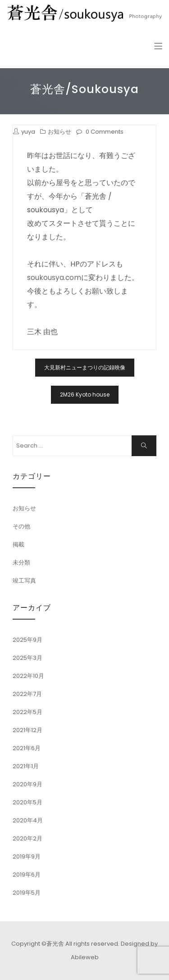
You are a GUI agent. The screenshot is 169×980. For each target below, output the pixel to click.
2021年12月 (27, 730)
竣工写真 (24, 581)
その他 (21, 526)
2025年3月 (27, 658)
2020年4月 (28, 820)
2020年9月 (27, 784)
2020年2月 (27, 838)
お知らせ (59, 132)
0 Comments (105, 132)
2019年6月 (27, 875)
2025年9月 (27, 640)
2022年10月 (28, 676)
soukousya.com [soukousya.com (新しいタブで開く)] (54, 278)
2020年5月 (27, 802)
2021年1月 (26, 766)
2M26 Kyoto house (85, 394)
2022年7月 (27, 694)
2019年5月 (27, 893)
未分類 (21, 562)
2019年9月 (27, 856)
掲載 (18, 544)
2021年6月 (27, 748)
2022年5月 (27, 712)
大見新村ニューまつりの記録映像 (85, 367)
